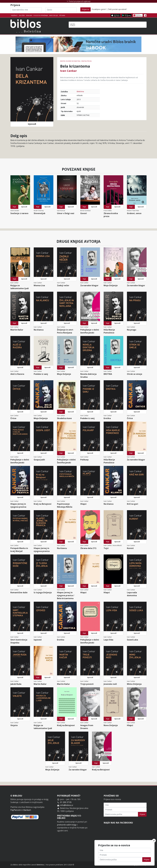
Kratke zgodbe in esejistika (70, 61)
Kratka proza (86, 61)
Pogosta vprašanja (41, 15)
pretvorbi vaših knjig (67, 825)
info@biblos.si (67, 805)
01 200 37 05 (66, 802)
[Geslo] (61, 10)
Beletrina (80, 91)
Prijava (142, 814)
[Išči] (108, 25)
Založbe (22, 15)
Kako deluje (53, 15)
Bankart (27, 810)
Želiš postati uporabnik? (118, 9)
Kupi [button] (14, 207)
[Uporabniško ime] (26, 10)
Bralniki (29, 15)
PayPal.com (16, 810)
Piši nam (62, 15)
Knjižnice (14, 15)
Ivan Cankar (68, 71)
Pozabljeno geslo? (99, 9)
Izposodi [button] (32, 124)
